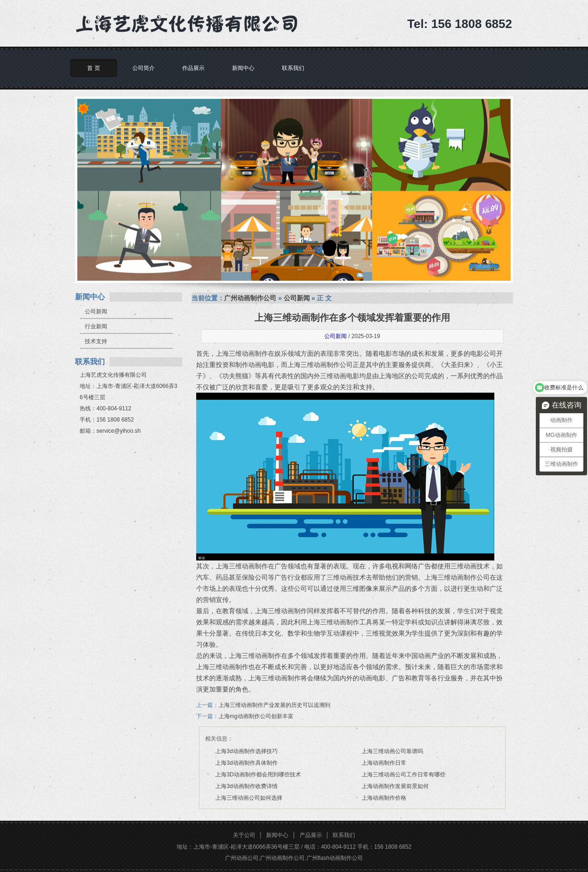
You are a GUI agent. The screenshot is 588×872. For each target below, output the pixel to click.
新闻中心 (243, 68)
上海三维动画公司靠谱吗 (392, 751)
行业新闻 (96, 326)
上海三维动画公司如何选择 (249, 798)
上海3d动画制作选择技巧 (246, 751)
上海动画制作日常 (384, 763)
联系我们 (293, 68)
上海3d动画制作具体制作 (246, 763)
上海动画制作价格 (384, 798)
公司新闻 (96, 311)
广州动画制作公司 (250, 298)
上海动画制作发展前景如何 (395, 786)
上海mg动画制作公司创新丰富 (256, 716)
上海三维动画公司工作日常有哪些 (403, 775)
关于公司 (244, 835)
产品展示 (311, 835)
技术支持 (96, 341)
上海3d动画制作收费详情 (246, 786)
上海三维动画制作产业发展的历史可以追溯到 (274, 705)
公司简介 (144, 68)
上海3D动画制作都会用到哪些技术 (258, 775)
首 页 (93, 68)
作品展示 (193, 68)
